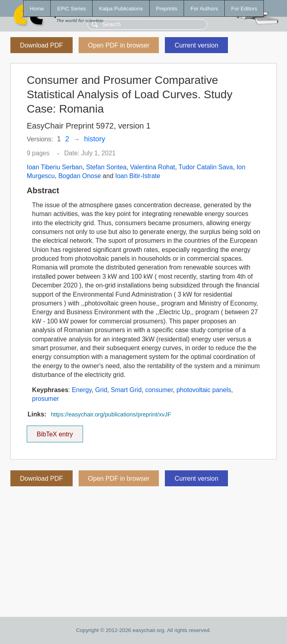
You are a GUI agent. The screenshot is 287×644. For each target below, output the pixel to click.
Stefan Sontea (106, 167)
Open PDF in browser (119, 45)
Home (37, 9)
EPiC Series (71, 9)
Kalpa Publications (121, 9)
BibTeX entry (55, 432)
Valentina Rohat (153, 167)
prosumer (46, 399)
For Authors (204, 9)
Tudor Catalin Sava (206, 167)
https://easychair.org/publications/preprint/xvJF (111, 414)
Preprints (167, 9)
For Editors (244, 9)
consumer (159, 390)
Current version (196, 45)
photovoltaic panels (204, 390)
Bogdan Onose (80, 176)
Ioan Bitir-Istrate (138, 176)
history (95, 139)
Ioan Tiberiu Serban (55, 167)
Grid (101, 390)
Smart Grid (126, 390)
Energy (82, 390)
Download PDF (42, 45)
